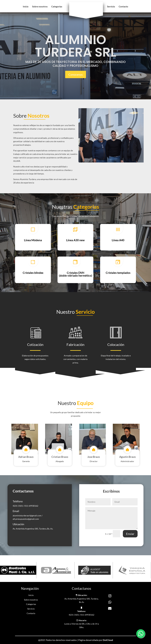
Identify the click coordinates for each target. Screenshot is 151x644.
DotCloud (108, 640)
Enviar (130, 534)
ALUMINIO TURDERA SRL (75, 46)
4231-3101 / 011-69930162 (25, 506)
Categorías (57, 7)
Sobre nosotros (40, 7)
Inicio (26, 7)
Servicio (111, 7)
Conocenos (76, 74)
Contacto (123, 7)
